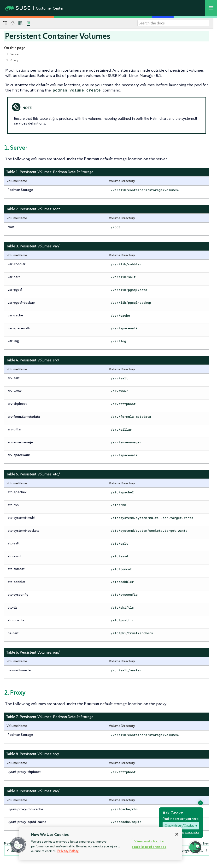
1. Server (13, 54)
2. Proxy (12, 60)
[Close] (177, 834)
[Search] (173, 23)
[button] (18, 845)
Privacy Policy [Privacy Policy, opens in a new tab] (68, 851)
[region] (101, 844)
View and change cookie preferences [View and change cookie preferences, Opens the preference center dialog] (149, 844)
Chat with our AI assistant (181, 825)
